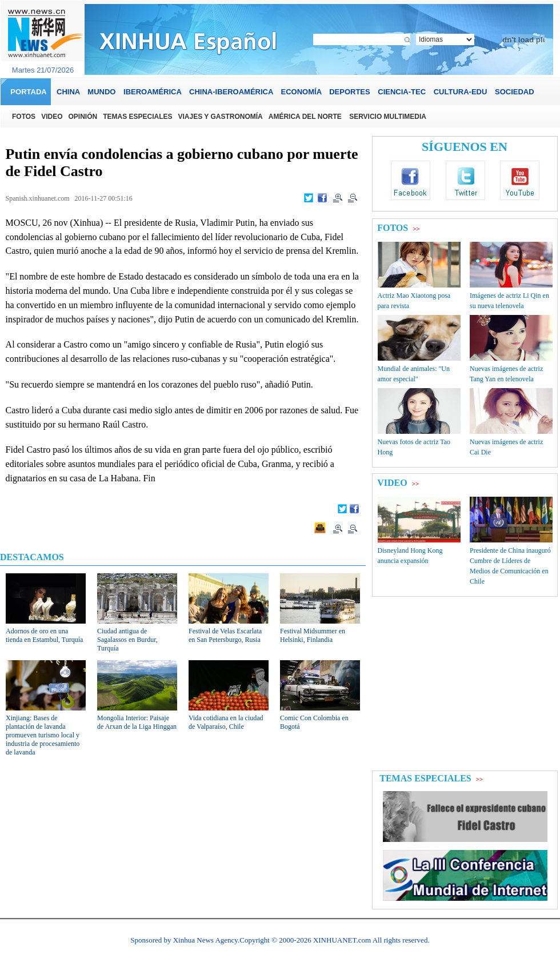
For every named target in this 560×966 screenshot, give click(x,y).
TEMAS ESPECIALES (425, 778)
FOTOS (393, 228)
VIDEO (392, 483)
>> (416, 229)
